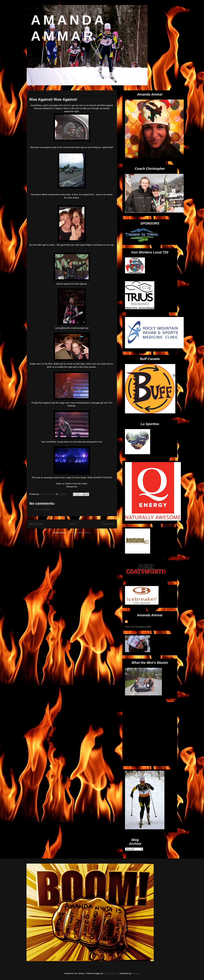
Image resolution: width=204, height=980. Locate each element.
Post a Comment (42, 509)
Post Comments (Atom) (78, 533)
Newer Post (36, 524)
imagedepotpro (111, 973)
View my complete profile (138, 627)
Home (72, 524)
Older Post (108, 524)
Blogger (135, 973)
